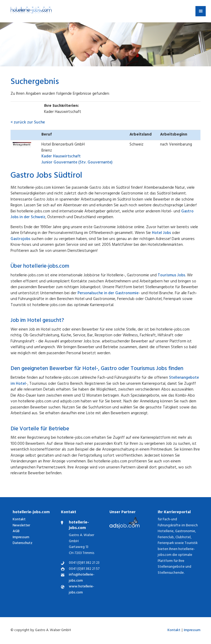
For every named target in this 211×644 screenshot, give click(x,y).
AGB (16, 531)
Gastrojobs (20, 239)
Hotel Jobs (161, 233)
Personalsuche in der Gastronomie (108, 294)
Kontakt (19, 520)
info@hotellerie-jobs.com (82, 578)
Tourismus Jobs (171, 276)
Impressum (21, 538)
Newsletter (21, 526)
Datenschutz (23, 543)
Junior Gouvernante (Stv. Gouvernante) (77, 160)
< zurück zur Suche (28, 123)
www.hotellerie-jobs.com (81, 590)
